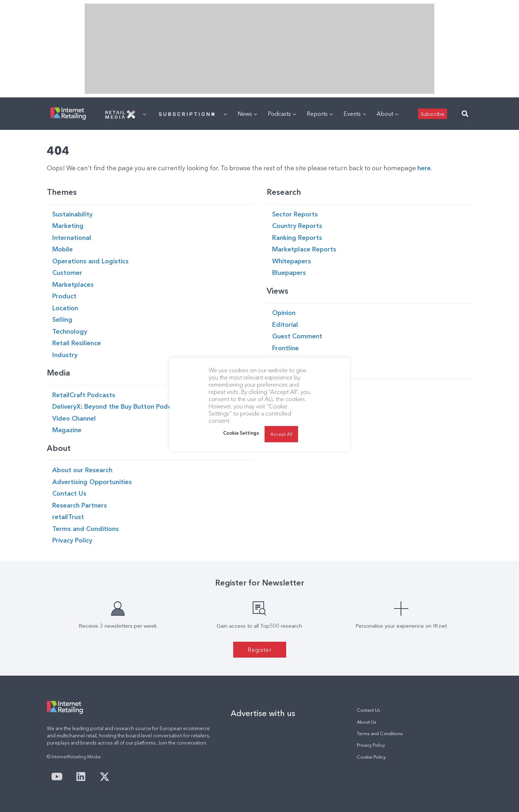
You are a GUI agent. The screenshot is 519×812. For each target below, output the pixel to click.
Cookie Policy (371, 757)
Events (355, 114)
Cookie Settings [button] (241, 433)
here (424, 168)
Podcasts (282, 114)
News (247, 114)
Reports (320, 114)
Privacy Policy (371, 745)
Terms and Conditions (380, 734)
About (387, 114)
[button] (465, 114)
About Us (367, 722)
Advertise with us (263, 713)
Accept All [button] (281, 434)
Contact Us (369, 710)
